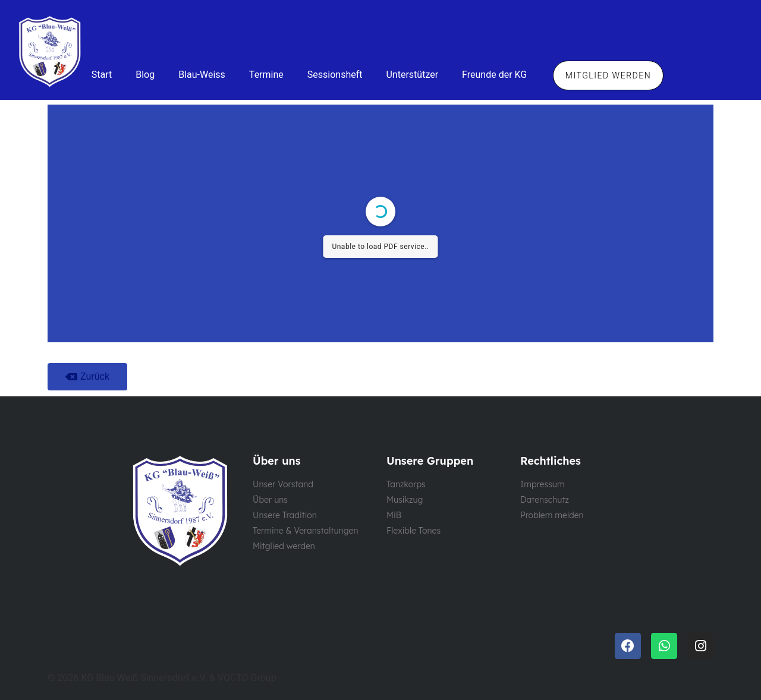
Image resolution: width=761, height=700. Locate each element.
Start (102, 75)
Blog (145, 75)
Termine (266, 75)
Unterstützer (412, 75)
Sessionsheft (335, 75)
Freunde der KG (494, 75)
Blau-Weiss (202, 75)
